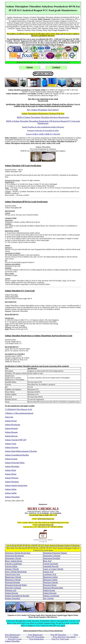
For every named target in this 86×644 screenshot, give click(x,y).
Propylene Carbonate (13, 588)
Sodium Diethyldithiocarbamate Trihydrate (21, 451)
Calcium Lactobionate (14, 564)
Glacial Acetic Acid (13, 574)
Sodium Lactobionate (51, 596)
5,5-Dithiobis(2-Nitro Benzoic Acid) (18, 409)
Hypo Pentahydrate (37, 639)
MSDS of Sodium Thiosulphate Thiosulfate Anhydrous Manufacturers (43, 117)
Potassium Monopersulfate (53, 588)
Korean (43, 134)
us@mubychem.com (46, 525)
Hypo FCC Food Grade (60, 639)
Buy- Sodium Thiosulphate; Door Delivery (43, 110)
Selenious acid (11, 590)
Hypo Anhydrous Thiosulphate (64, 637)
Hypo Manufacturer (35, 635)
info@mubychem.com (46, 519)
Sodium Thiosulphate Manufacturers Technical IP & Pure (43, 114)
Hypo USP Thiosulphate (35, 637)
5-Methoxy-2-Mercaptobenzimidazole (19, 413)
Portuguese (43, 131)
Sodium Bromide (11, 428)
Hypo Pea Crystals (15, 639)
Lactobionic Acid (50, 574)
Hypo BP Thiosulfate (58, 635)
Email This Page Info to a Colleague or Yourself (54, 62)
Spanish (43, 127)
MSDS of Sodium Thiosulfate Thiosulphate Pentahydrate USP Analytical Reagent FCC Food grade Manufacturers (43, 122)
